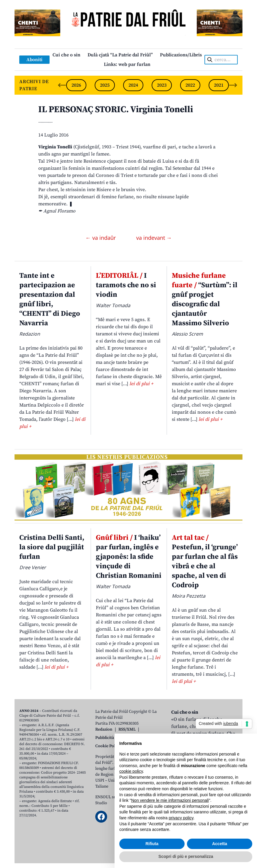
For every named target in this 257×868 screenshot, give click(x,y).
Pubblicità (105, 738)
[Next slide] (233, 85)
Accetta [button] (220, 844)
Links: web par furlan (127, 64)
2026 (76, 85)
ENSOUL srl (106, 797)
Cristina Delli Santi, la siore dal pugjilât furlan (52, 547)
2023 (162, 85)
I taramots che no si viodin (126, 285)
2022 (190, 85)
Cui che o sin (66, 55)
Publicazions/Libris (181, 55)
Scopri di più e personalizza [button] (186, 856)
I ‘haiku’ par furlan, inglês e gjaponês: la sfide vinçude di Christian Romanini (129, 557)
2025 (105, 85)
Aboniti (34, 60)
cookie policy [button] (131, 771)
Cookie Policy (108, 746)
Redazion (104, 729)
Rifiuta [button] (152, 844)
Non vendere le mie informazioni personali (170, 800)
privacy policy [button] (181, 818)
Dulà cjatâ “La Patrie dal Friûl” (120, 55)
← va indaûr (101, 238)
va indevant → (154, 238)
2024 (133, 85)
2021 (219, 85)
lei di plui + (141, 384)
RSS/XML (127, 729)
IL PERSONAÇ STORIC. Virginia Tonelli (116, 110)
